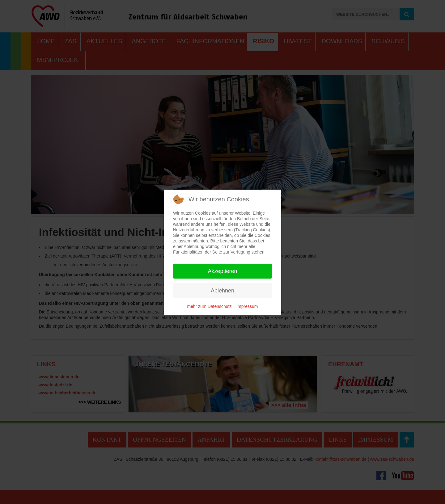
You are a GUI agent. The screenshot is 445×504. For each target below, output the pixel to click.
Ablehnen (222, 291)
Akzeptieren (222, 271)
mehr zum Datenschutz (210, 306)
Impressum (247, 306)
